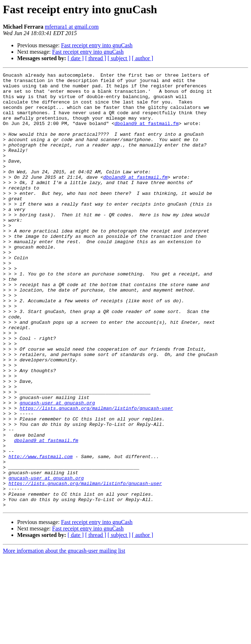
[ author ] (143, 58)
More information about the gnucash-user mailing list (64, 638)
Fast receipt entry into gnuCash (97, 45)
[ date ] (76, 58)
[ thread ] (96, 58)
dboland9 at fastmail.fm (146, 134)
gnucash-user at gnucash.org (57, 469)
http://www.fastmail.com (41, 534)
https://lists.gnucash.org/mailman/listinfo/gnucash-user (96, 476)
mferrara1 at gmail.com (72, 27)
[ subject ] (119, 58)
